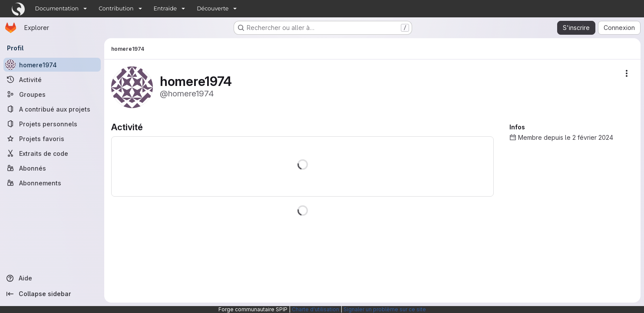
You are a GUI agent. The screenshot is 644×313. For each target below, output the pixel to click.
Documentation (57, 8)
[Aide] (52, 278)
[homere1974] (52, 65)
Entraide (165, 8)
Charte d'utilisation (315, 309)
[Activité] (52, 79)
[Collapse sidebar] (52, 294)
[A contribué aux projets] (52, 109)
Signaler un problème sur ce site (385, 309)
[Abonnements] (52, 183)
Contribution (116, 8)
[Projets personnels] (52, 124)
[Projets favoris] (52, 138)
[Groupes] (52, 94)
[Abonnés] (52, 168)
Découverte (213, 8)
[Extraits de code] (52, 153)
